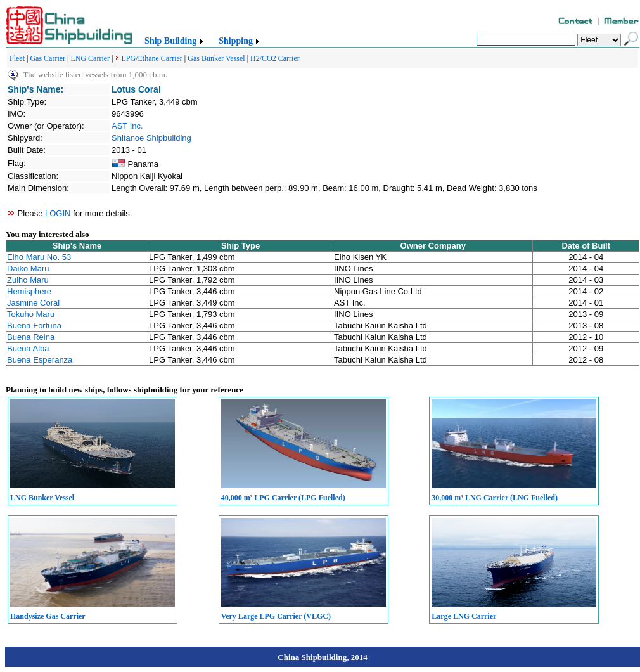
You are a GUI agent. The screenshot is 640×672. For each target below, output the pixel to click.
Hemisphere (29, 291)
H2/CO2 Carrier (275, 58)
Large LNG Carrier (464, 616)
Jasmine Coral (33, 303)
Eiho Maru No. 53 (39, 257)
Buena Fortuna (34, 326)
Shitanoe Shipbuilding (151, 138)
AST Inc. (127, 126)
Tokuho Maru (31, 314)
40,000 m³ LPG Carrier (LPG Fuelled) (283, 498)
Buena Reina (31, 337)
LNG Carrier (90, 58)
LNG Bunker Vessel (42, 498)
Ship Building (170, 41)
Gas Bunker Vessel (216, 58)
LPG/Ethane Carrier (152, 58)
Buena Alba (28, 348)
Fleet (17, 58)
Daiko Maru (28, 268)
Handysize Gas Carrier (48, 616)
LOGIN (58, 213)
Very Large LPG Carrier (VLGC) (276, 616)
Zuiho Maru (28, 280)
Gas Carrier (48, 58)
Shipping (236, 41)
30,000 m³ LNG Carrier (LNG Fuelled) (495, 498)
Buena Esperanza (40, 360)
